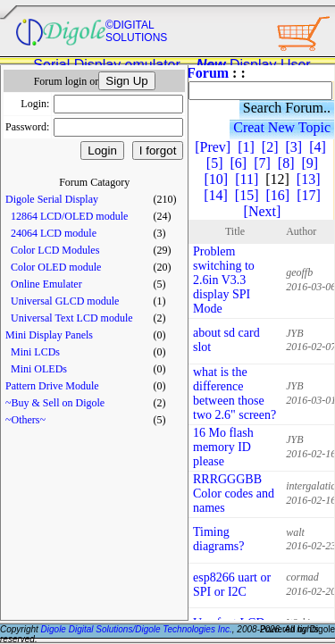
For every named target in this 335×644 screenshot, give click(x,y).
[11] (247, 179)
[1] (246, 147)
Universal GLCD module (65, 301)
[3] (293, 147)
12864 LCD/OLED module (69, 216)
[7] (262, 163)
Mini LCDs (35, 352)
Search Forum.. (287, 108)
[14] (216, 195)
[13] (309, 179)
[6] (239, 163)
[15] (247, 195)
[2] (270, 147)
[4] (318, 147)
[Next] (263, 211)
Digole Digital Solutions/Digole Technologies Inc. (137, 629)
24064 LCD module (54, 233)
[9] (310, 163)
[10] (216, 179)
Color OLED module (56, 267)
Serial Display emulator (107, 65)
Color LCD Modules (55, 250)
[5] (215, 163)
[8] (286, 163)
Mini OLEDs (39, 369)
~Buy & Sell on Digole (55, 403)
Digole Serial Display (52, 199)
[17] (309, 195)
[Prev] (213, 147)
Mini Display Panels (49, 335)
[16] (278, 195)
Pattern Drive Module (52, 386)
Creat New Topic (282, 127)
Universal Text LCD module (72, 318)
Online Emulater (46, 284)
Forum (208, 73)
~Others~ (25, 420)
